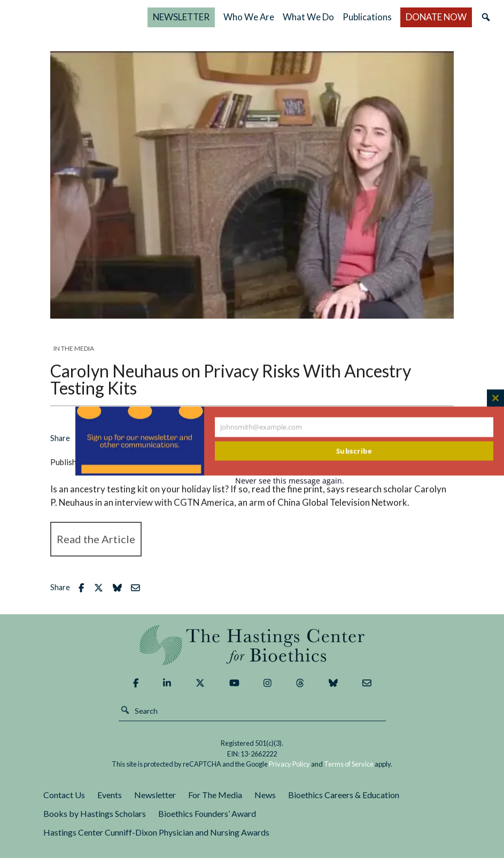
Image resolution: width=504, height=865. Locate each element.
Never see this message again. (290, 481)
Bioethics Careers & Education (344, 802)
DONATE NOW (453, 21)
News (265, 802)
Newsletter (155, 802)
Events (110, 802)
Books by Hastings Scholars (95, 821)
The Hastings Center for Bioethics (120, 21)
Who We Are (323, 21)
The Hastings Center (252, 652)
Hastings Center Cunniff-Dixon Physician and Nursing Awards (156, 840)
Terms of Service (349, 771)
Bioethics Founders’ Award (207, 821)
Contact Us (64, 802)
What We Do (352, 21)
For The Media (215, 802)
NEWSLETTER (271, 21)
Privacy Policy (289, 771)
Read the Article (96, 546)
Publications (397, 21)
